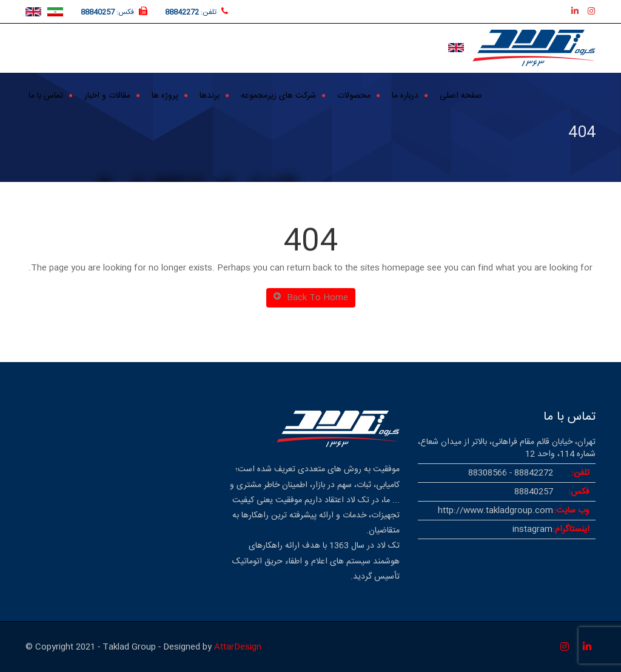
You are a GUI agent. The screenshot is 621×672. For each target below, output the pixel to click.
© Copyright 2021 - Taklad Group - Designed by (120, 647)
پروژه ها (165, 94)
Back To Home (311, 298)
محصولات (354, 94)
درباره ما (405, 94)
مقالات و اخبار (107, 94)
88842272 (182, 12)
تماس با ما (46, 94)
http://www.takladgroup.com (495, 511)
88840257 (98, 12)
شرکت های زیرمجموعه (278, 94)
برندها (210, 94)
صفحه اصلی (461, 94)
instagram (532, 529)
